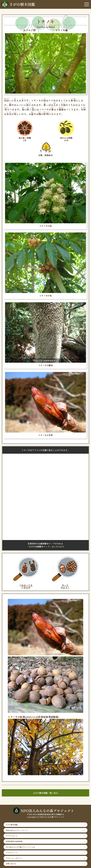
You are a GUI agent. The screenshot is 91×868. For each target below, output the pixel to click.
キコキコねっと (12, 836)
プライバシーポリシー (14, 858)
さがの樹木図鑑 (12, 825)
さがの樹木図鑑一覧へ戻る (45, 793)
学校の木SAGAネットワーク (17, 830)
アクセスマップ (12, 853)
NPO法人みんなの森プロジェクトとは (20, 847)
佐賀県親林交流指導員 (14, 841)
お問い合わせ (11, 864)
